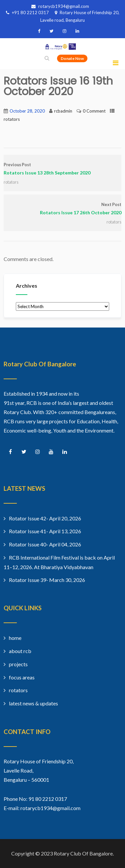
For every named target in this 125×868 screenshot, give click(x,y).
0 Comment (94, 111)
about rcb (20, 651)
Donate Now (72, 58)
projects (18, 664)
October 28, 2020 (27, 111)
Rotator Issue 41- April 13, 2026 (45, 531)
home (15, 638)
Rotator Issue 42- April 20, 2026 (45, 518)
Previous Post (62, 170)
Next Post (62, 209)
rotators (12, 119)
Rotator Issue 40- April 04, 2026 (45, 544)
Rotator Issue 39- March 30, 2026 (47, 580)
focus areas (22, 677)
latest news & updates (33, 703)
